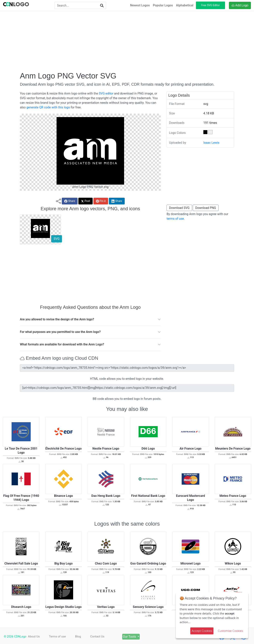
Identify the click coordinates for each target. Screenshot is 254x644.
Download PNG (206, 208)
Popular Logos (163, 5)
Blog (78, 636)
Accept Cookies (202, 631)
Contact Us (98, 636)
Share (70, 201)
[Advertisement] (127, 41)
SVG (57, 239)
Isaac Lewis (211, 143)
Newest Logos (140, 5)
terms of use (175, 219)
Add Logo (240, 5)
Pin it (101, 201)
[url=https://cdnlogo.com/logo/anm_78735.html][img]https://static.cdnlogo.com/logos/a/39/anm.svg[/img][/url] (127, 388)
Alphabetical (185, 5)
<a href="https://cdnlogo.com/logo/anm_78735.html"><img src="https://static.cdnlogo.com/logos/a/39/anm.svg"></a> (127, 368)
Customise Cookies (230, 631)
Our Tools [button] (130, 637)
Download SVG (179, 208)
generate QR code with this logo (48, 107)
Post (86, 201)
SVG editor (106, 93)
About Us (34, 636)
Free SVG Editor (210, 5)
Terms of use (57, 636)
